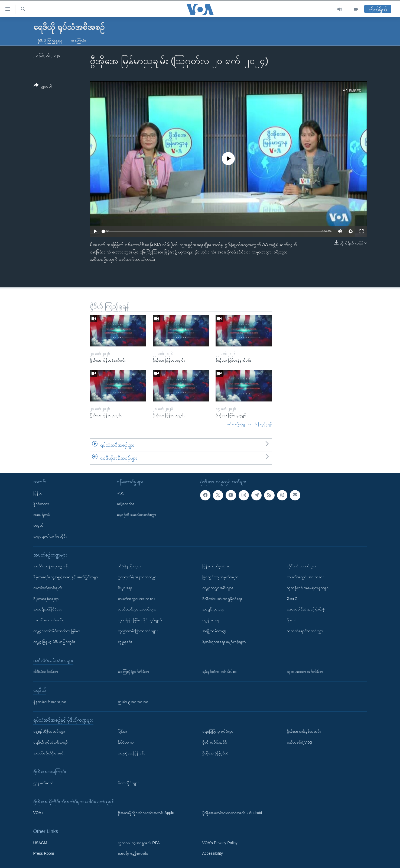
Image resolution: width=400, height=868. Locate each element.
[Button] (43, 87)
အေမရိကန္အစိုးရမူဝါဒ (133, 854)
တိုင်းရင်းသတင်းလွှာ (301, 566)
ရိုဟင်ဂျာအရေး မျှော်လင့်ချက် (224, 642)
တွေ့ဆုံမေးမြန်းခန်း (131, 753)
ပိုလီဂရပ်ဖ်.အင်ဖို (215, 742)
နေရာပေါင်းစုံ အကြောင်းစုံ (306, 609)
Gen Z (292, 599)
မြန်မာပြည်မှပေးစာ (216, 566)
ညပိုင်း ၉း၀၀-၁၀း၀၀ (133, 702)
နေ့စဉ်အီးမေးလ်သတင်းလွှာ (136, 515)
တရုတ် (38, 525)
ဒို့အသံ (292, 620)
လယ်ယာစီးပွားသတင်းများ (137, 609)
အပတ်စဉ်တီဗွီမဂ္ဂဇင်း (49, 753)
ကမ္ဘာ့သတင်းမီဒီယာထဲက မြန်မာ (57, 631)
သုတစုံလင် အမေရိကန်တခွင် (308, 588)
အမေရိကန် (42, 515)
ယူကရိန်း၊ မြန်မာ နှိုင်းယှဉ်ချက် (140, 620)
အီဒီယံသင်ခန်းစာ (46, 671)
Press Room (44, 854)
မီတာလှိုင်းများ (128, 783)
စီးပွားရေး (125, 588)
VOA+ (38, 813)
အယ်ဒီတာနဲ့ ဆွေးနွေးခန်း (51, 566)
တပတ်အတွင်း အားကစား (136, 599)
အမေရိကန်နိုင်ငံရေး (48, 609)
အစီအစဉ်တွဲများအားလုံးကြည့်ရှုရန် (249, 424)
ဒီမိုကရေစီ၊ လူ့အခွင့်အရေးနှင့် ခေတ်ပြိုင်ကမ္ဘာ (66, 577)
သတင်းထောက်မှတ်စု (49, 620)
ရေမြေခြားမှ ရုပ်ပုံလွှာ (218, 731)
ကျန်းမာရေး (211, 620)
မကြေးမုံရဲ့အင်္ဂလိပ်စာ (134, 671)
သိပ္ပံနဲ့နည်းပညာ (129, 566)
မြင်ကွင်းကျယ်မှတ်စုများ (220, 577)
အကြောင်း (79, 41)
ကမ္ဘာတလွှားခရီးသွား (218, 588)
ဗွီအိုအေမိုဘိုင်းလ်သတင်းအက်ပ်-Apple (146, 813)
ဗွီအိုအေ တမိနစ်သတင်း (304, 731)
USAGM (40, 843)
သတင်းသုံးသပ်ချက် (48, 588)
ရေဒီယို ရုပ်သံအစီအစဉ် (51, 742)
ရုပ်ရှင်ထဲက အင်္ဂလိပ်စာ (220, 671)
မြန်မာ (38, 493)
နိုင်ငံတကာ (41, 504)
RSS (121, 493)
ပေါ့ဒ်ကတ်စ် (126, 504)
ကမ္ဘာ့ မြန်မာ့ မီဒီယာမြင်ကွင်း (54, 642)
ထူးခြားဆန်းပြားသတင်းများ (138, 631)
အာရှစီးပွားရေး (213, 609)
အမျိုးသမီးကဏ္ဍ (214, 631)
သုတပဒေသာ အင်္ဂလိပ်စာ (305, 671)
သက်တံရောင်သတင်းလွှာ (305, 631)
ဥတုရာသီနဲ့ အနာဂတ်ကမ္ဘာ (137, 577)
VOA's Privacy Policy (220, 843)
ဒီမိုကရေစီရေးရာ (46, 599)
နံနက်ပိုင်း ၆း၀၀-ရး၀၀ (50, 702)
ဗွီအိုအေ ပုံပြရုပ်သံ (216, 753)
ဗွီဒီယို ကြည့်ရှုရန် (50, 41)
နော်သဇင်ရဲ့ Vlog (299, 742)
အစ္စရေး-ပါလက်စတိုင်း (50, 536)
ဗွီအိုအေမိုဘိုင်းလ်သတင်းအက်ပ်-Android (232, 813)
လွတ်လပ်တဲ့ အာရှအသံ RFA (139, 843)
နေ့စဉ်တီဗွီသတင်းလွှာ (49, 731)
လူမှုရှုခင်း (125, 642)
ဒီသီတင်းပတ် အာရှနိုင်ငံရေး (222, 599)
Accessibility (213, 854)
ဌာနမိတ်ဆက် (43, 783)
